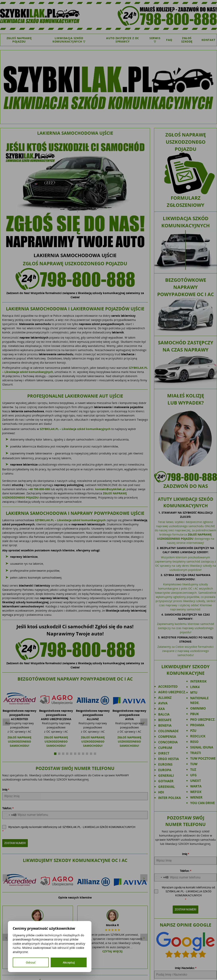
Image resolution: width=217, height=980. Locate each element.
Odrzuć (31, 962)
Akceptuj (69, 962)
